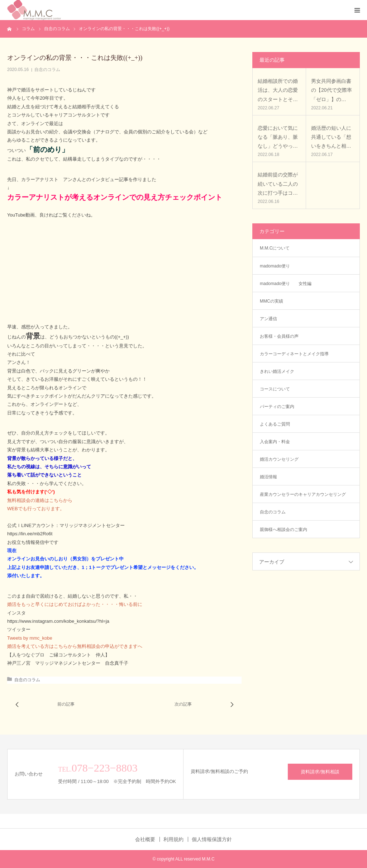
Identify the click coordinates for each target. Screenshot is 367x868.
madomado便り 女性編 (286, 284)
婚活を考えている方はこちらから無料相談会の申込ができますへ (75, 646)
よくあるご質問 (275, 424)
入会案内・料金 (275, 442)
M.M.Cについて (275, 248)
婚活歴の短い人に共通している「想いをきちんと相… (331, 137)
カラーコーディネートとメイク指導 (294, 354)
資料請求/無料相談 (320, 772)
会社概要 (145, 839)
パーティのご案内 (277, 407)
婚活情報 (268, 477)
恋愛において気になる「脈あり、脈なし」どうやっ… (278, 137)
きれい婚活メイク (277, 371)
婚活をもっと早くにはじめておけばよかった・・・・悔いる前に (75, 604)
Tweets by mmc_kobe (30, 638)
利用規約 (173, 839)
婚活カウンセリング (279, 459)
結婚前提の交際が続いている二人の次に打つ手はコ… (278, 184)
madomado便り (275, 266)
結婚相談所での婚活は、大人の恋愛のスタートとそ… (278, 90)
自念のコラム (47, 70)
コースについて (275, 389)
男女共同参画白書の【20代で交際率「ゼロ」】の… (332, 90)
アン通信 (271, 319)
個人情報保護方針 (212, 839)
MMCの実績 (271, 301)
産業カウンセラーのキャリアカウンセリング (303, 494)
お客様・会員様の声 (279, 336)
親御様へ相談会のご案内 (283, 530)
